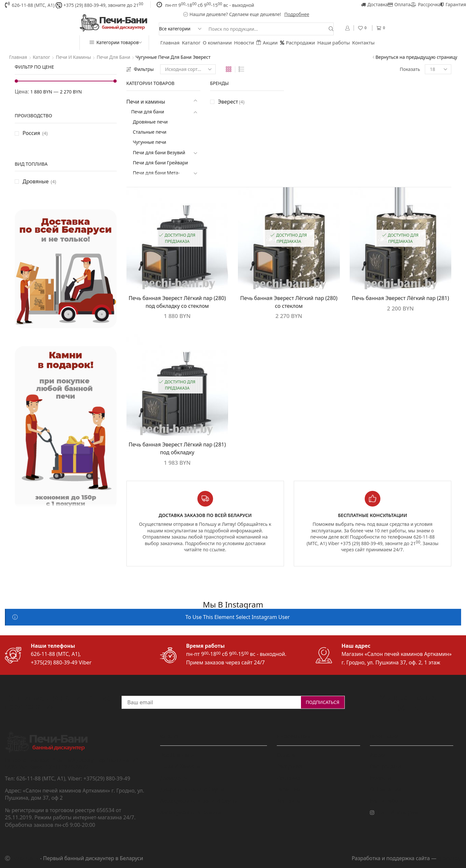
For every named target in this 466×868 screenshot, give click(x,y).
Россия (31, 133)
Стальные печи (150, 132)
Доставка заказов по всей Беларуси (205, 515)
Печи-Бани (25, 858)
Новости (244, 42)
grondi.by (449, 858)
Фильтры (140, 69)
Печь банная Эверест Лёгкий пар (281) (400, 298)
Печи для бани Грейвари (161, 163)
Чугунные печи (150, 142)
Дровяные (36, 181)
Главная (170, 42)
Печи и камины (74, 57)
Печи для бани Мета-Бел (156, 177)
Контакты (364, 42)
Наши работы (334, 42)
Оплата (399, 4)
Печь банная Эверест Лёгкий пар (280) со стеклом (289, 302)
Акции (267, 42)
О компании (217, 42)
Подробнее (297, 14)
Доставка (374, 4)
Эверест (231, 102)
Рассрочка (425, 4)
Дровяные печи (150, 122)
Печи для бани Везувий (159, 152)
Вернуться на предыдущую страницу (416, 57)
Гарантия (453, 4)
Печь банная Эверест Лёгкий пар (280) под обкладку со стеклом (177, 302)
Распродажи (298, 42)
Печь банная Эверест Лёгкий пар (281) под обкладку (177, 448)
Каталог (191, 42)
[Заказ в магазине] (188, 69)
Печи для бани (114, 57)
